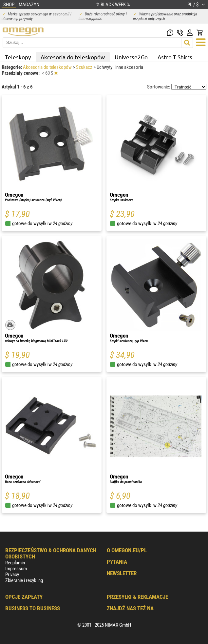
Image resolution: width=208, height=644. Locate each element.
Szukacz (85, 67)
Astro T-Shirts (175, 57)
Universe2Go (131, 57)
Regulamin (15, 563)
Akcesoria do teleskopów (73, 57)
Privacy (12, 575)
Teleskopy (18, 57)
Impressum (16, 569)
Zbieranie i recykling (24, 580)
